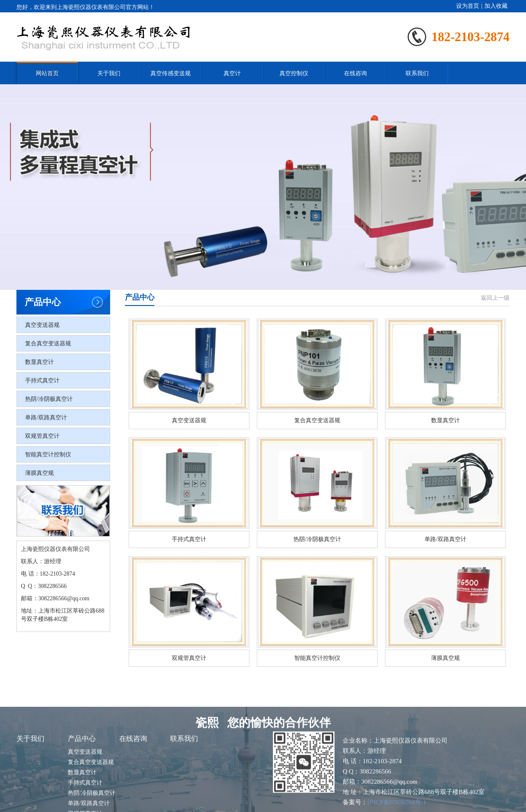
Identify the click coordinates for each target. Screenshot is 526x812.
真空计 (232, 73)
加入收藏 (496, 6)
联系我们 (417, 73)
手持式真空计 (42, 381)
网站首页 (47, 73)
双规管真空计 (42, 436)
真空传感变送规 (171, 73)
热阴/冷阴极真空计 (49, 399)
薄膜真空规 (39, 473)
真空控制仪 (294, 73)
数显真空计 (39, 362)
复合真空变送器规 (48, 344)
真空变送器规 (42, 325)
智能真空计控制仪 (48, 455)
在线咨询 (355, 73)
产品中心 (82, 777)
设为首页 (468, 6)
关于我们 (109, 73)
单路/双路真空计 (46, 418)
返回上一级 (495, 298)
